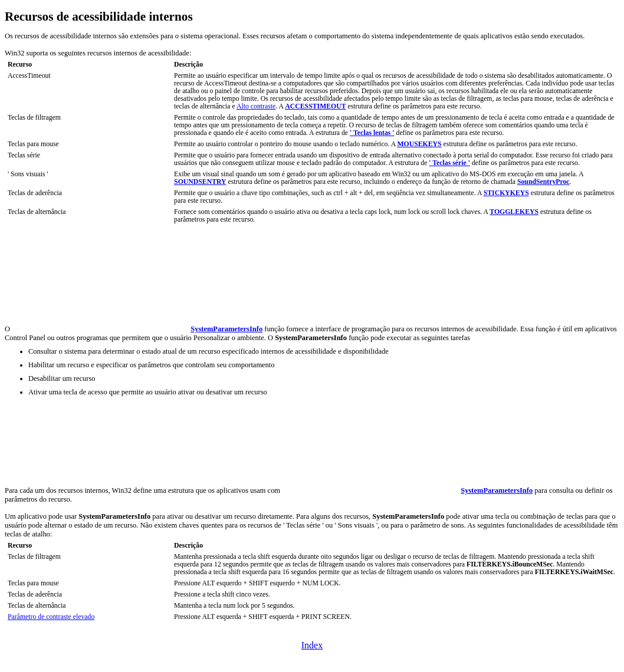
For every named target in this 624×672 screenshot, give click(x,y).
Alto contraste (256, 106)
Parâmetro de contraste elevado (51, 617)
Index (312, 645)
